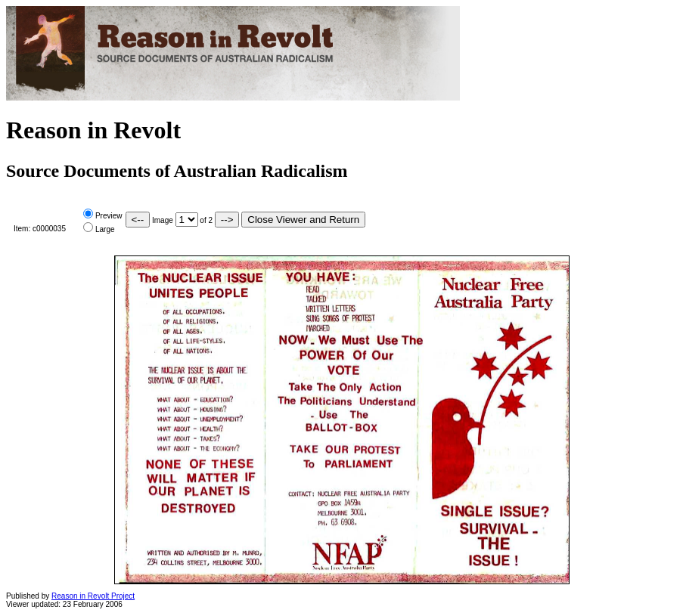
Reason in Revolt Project (93, 596)
